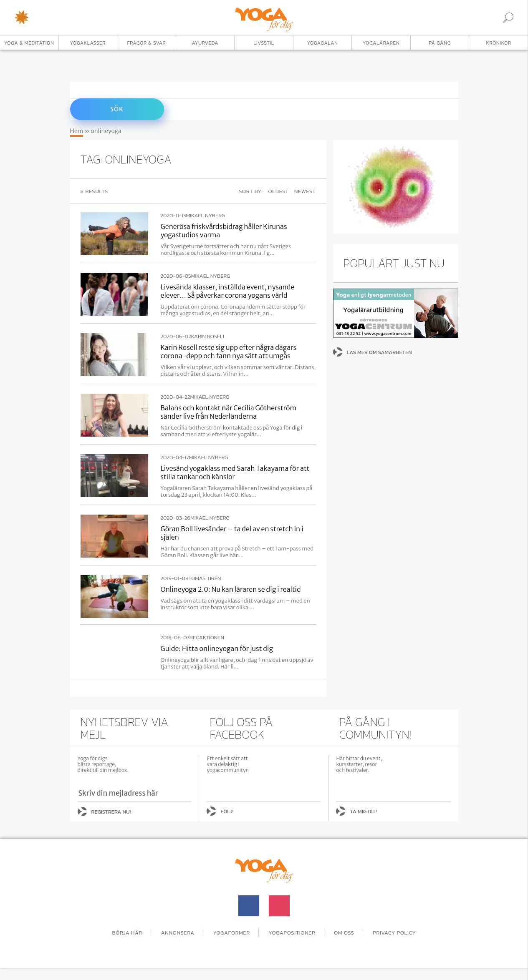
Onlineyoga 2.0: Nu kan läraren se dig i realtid (231, 589)
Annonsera (178, 933)
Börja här (127, 933)
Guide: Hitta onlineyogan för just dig (217, 648)
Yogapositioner (292, 933)
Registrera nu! (111, 812)
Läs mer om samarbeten (379, 352)
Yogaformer (232, 933)
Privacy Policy (394, 933)
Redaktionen (207, 638)
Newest (305, 191)
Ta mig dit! (363, 811)
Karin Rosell (208, 337)
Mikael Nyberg (205, 216)
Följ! (227, 811)
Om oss (344, 933)
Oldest (279, 191)
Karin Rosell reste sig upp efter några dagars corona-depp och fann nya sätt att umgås (229, 352)
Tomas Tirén (205, 578)
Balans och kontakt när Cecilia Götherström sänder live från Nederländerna (229, 412)
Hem (77, 131)
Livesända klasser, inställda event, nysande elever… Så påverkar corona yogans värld (228, 291)
